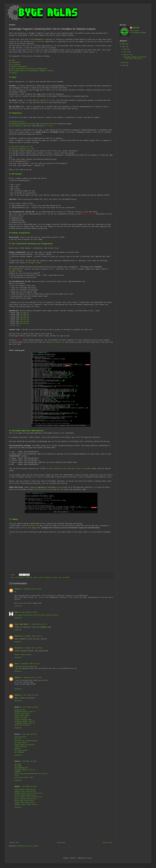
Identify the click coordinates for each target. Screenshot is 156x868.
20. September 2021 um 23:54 (29, 664)
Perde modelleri (20, 737)
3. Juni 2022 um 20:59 (28, 786)
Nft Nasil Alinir (21, 743)
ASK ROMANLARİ (19, 752)
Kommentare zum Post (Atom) (28, 846)
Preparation (16, 62)
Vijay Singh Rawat (22, 624)
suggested (33, 487)
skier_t (23, 122)
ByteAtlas (136, 28)
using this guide (46, 489)
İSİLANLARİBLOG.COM (21, 768)
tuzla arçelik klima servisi (25, 789)
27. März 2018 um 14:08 (28, 612)
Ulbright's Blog (34, 263)
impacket (49, 342)
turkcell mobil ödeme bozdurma (26, 741)
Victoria (18, 636)
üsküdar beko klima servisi (25, 803)
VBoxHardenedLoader (19, 124)
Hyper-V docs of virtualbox (81, 469)
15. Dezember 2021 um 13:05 (31, 678)
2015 (124, 63)
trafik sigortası (21, 746)
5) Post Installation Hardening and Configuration (31, 244)
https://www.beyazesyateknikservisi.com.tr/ (31, 774)
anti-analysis (20, 578)
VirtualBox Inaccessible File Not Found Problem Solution (36, 615)
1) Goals (13, 77)
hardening (29, 578)
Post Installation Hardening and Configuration (29, 69)
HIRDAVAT (18, 772)
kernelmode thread (47, 124)
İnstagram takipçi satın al (25, 770)
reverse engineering (46, 578)
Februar (127, 55)
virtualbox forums (59, 469)
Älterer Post (108, 843)
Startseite (61, 843)
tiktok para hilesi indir (24, 777)
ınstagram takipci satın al (25, 723)
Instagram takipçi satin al (25, 712)
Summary (14, 73)
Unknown (17, 589)
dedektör (18, 748)
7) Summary (14, 519)
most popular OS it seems (45, 100)
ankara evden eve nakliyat (24, 745)
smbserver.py (60, 342)
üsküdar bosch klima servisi (25, 791)
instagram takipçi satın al (25, 721)
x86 (21, 313)
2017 (124, 47)
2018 (124, 44)
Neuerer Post (14, 843)
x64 (28, 313)
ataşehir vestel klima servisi (26, 805)
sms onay (18, 739)
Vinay (16, 612)
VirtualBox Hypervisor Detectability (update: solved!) (32, 71)
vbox (60, 578)
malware (35, 578)
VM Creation (39, 42)
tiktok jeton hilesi (22, 714)
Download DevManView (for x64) (23, 149)
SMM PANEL (18, 766)
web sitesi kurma (21, 750)
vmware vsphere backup (23, 655)
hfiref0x (32, 124)
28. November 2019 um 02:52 (32, 636)
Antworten (18, 606)
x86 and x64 (24, 319)
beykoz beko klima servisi (24, 801)
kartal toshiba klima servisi (26, 795)
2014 (124, 65)
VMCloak (14, 122)
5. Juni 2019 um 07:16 (38, 624)
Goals (13, 60)
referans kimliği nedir (23, 719)
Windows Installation (19, 67)
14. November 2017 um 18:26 (31, 589)
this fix (60, 489)
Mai (125, 49)
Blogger (89, 858)
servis (17, 776)
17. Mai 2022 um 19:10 (28, 734)
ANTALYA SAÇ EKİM (21, 718)
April (126, 52)
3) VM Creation (15, 174)
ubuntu (55, 578)
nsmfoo (29, 126)
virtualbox (66, 578)
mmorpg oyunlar (20, 710)
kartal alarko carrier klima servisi (28, 797)
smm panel (18, 764)
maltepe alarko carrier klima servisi (29, 793)
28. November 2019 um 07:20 (32, 648)
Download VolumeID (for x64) (22, 147)
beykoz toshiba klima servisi (26, 799)
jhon (16, 664)
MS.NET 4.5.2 (15, 325)
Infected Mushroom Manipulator (26, 667)
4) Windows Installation (19, 233)
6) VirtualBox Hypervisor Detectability (26, 431)
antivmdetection (17, 126)
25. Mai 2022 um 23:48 (28, 761)
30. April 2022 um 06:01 (29, 707)
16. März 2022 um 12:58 (29, 695)
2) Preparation (15, 113)
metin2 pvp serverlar (22, 725)
